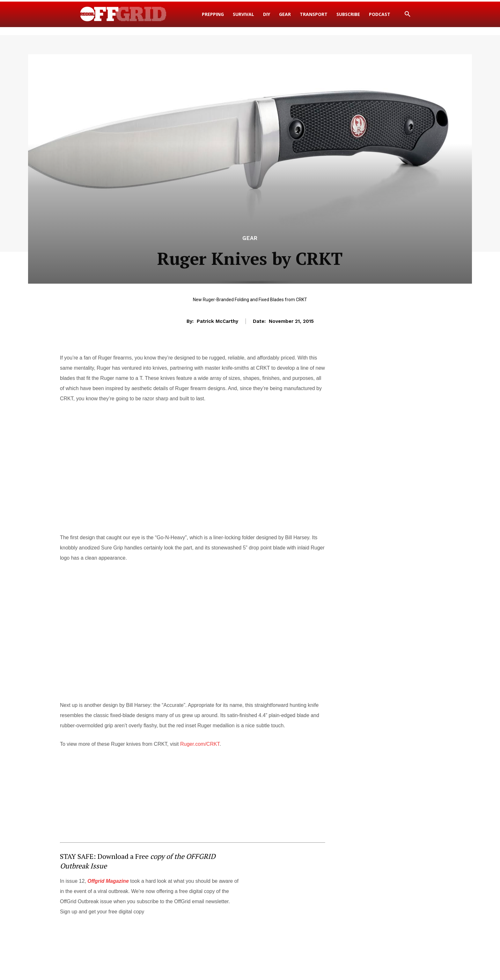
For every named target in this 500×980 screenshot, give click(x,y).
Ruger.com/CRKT (200, 744)
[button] (408, 14)
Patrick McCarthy (217, 321)
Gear (250, 238)
